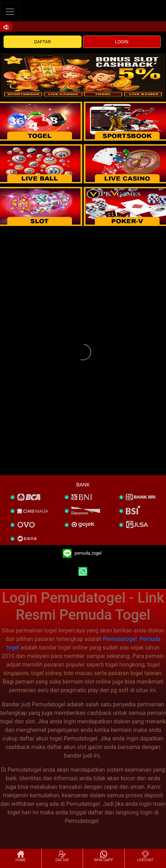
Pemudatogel (120, 639)
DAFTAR (43, 42)
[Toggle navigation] (10, 12)
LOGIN (122, 42)
